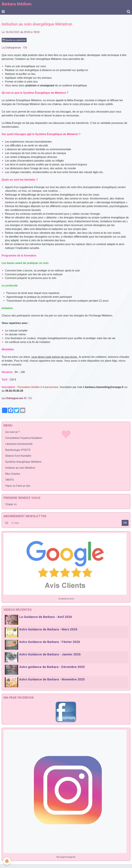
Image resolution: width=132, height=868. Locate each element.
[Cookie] (7, 861)
